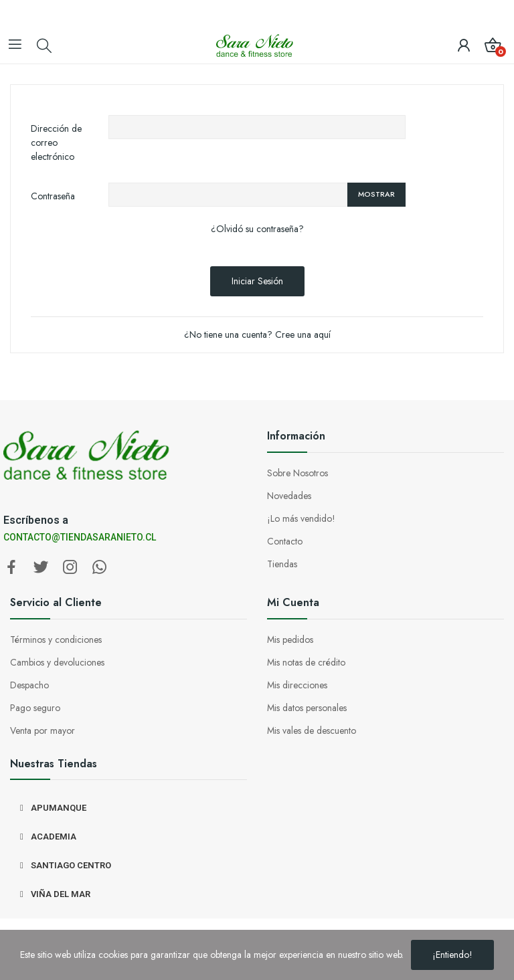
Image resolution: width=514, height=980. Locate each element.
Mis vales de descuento (312, 730)
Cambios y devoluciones (57, 662)
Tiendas (282, 564)
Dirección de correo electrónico (56, 142)
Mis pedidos (290, 640)
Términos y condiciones (56, 640)
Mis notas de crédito (306, 662)
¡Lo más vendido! (301, 518)
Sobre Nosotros (297, 473)
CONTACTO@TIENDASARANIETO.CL (80, 537)
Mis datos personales (307, 708)
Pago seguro (35, 708)
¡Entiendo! (452, 955)
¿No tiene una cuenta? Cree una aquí (257, 334)
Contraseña (53, 196)
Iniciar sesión (257, 281)
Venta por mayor (42, 730)
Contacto (285, 541)
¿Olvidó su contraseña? (257, 229)
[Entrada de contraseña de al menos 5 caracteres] (228, 195)
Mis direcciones (297, 685)
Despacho (29, 685)
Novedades (289, 496)
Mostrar (376, 194)
